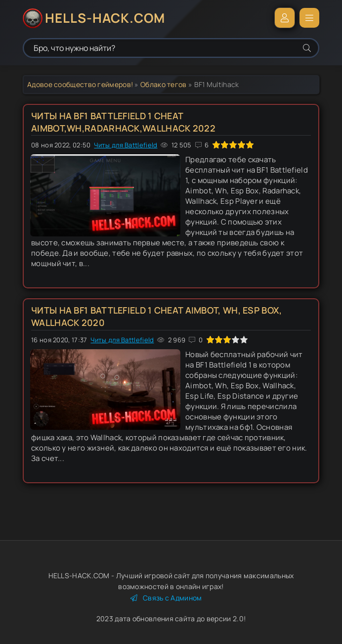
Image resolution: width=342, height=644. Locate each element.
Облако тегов (164, 84)
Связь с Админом (166, 598)
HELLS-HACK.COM (105, 18)
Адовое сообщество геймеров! (80, 84)
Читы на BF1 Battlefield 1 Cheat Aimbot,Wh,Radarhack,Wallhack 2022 (123, 122)
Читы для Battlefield (126, 145)
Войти (285, 18)
